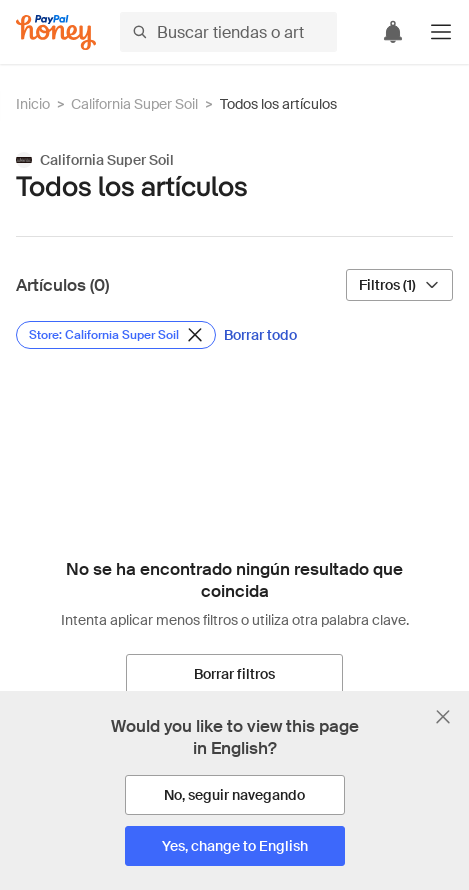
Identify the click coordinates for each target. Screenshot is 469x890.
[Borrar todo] (260, 335)
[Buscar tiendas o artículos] (228, 32)
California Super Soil (134, 104)
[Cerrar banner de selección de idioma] (443, 717)
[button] (441, 32)
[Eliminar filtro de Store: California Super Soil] (116, 335)
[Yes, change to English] (235, 846)
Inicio (33, 104)
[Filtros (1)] (399, 285)
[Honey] (56, 32)
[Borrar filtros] (234, 674)
